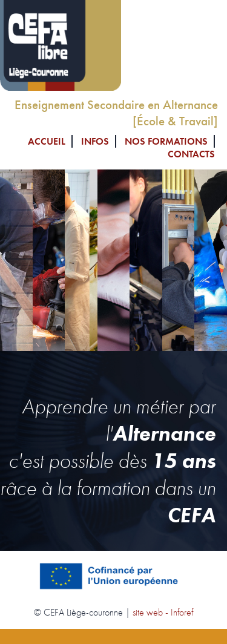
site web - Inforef (163, 612)
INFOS (95, 141)
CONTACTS (191, 154)
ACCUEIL (47, 141)
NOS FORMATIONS (166, 141)
